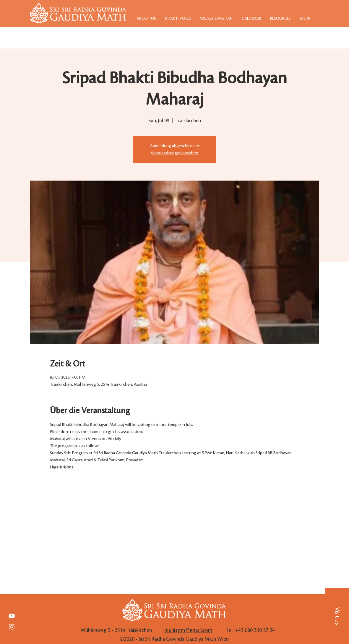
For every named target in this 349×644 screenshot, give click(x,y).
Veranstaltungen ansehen (174, 153)
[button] (337, 616)
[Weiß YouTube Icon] (12, 616)
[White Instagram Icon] (12, 627)
